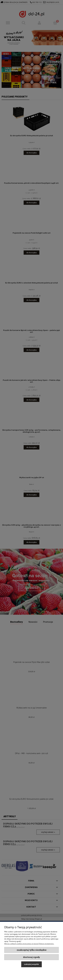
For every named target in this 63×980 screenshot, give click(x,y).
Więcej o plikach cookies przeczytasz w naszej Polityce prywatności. (29, 944)
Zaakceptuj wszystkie (31, 964)
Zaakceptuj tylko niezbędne (32, 950)
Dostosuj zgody (31, 957)
